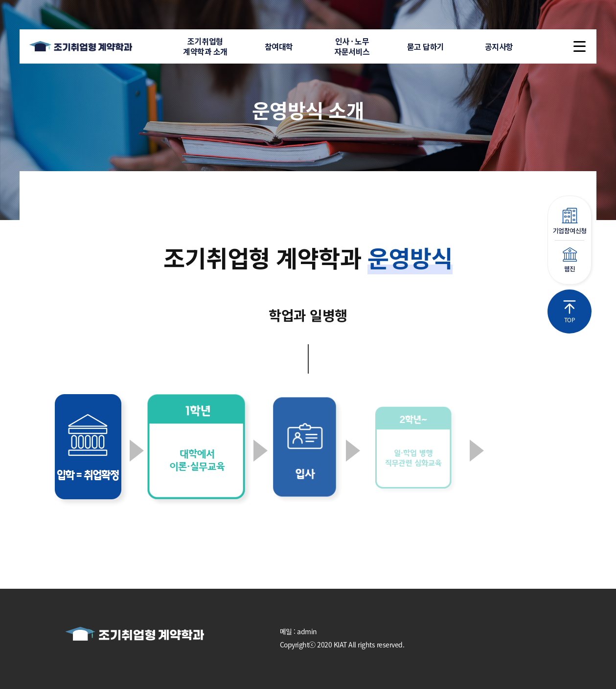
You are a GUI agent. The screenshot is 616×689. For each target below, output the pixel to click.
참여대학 (279, 46)
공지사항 (499, 46)
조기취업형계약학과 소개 (205, 46)
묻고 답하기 (426, 46)
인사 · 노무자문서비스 (352, 46)
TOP (570, 312)
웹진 (570, 260)
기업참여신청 (570, 222)
